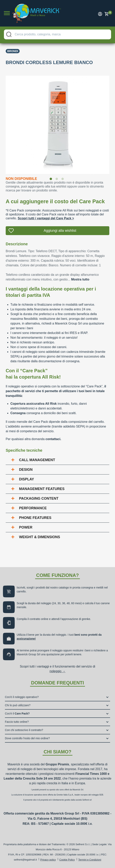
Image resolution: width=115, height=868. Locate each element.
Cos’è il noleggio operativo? (22, 697)
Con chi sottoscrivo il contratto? (24, 730)
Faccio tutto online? (17, 722)
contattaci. (53, 439)
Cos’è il (17, 714)
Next (112, 122)
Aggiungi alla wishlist (60, 231)
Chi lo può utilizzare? (18, 705)
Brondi (13, 51)
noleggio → (58, 671)
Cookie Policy (67, 860)
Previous (3, 122)
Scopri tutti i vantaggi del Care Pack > (46, 218)
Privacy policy (48, 860)
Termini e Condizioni (90, 860)
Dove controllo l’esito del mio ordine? (27, 738)
